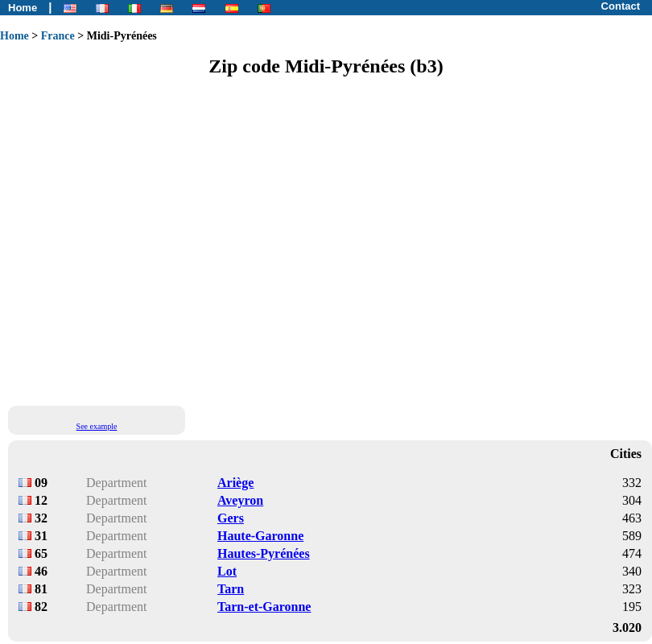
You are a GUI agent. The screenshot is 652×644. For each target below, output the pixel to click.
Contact (621, 6)
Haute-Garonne (260, 536)
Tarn (231, 589)
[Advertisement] (151, 240)
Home (23, 8)
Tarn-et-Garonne (264, 607)
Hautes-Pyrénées (264, 553)
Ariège (235, 483)
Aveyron (240, 500)
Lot (227, 571)
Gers (231, 518)
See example (97, 426)
